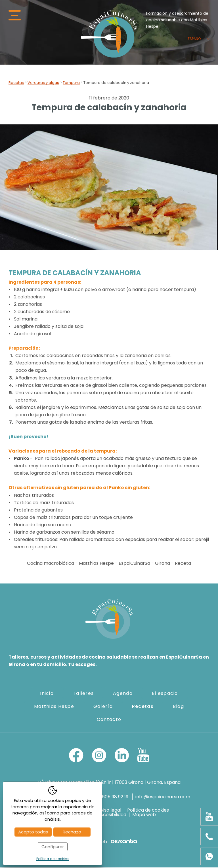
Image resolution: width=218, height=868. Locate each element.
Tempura (71, 83)
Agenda (123, 694)
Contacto (109, 720)
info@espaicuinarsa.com (163, 797)
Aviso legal (109, 811)
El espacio (165, 694)
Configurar (53, 847)
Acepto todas (33, 832)
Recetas (16, 83)
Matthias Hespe (54, 707)
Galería (103, 707)
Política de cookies (148, 811)
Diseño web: (109, 842)
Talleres (83, 694)
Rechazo (72, 832)
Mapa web (144, 815)
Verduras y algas (43, 83)
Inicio (47, 694)
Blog (178, 707)
